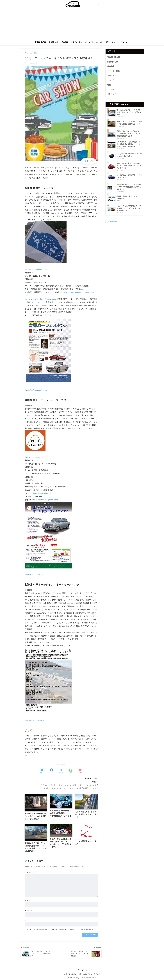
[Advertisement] (82, 24)
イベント (46, 785)
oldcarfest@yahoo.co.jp (43, 493)
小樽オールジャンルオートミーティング (60, 788)
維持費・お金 (54, 42)
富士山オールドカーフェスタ (85, 785)
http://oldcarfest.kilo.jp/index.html (45, 499)
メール (28, 910)
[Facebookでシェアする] (52, 771)
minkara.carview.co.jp (36, 720)
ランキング (125, 42)
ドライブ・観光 (77, 42)
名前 (28, 900)
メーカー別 (89, 42)
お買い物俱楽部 (112, 222)
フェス (69, 785)
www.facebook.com (35, 457)
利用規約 (97, 974)
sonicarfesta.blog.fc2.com (38, 269)
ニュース (115, 42)
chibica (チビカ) (81, 4)
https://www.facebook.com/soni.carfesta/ (41, 299)
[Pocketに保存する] (80, 771)
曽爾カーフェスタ (91, 788)
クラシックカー (58, 785)
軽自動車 (65, 42)
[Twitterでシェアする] (42, 771)
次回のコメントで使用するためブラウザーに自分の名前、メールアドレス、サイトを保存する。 (61, 929)
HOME (82, 970)
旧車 (80, 788)
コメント (29, 872)
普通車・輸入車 (40, 42)
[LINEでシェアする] (71, 771)
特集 (107, 42)
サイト (27, 920)
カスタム (99, 42)
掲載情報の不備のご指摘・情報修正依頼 (78, 974)
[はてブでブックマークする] (61, 771)
